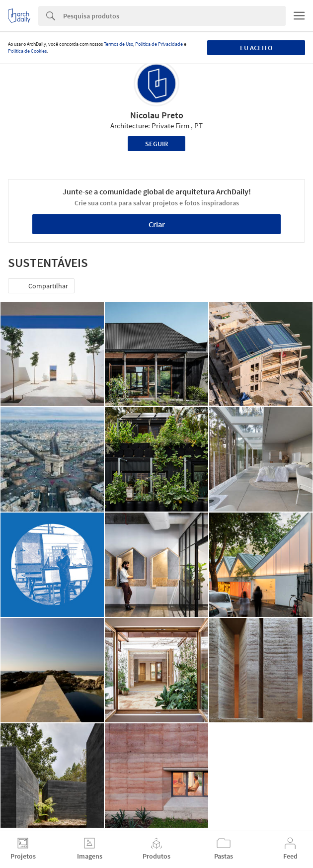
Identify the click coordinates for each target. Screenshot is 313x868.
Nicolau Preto (157, 115)
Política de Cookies (27, 51)
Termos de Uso (118, 44)
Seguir (156, 144)
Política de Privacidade (159, 44)
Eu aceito (256, 48)
